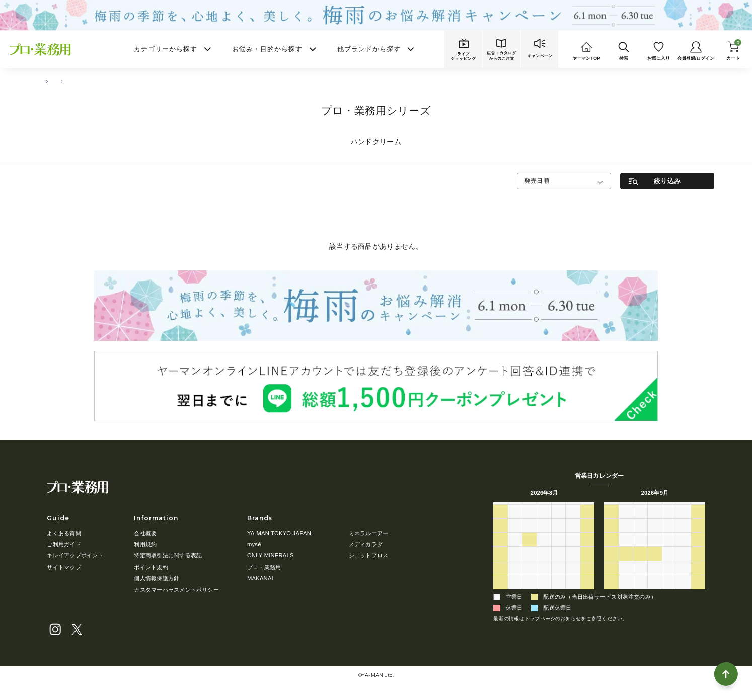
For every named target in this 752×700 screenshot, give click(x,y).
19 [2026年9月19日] (698, 552)
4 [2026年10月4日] (611, 594)
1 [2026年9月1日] (530, 594)
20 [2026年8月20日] (558, 566)
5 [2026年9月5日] (587, 594)
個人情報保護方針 (157, 578)
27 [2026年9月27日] (611, 580)
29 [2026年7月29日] (544, 523)
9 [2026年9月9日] (655, 538)
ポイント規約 (151, 567)
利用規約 (145, 544)
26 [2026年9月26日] (698, 566)
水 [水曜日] (544, 509)
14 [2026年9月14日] (626, 552)
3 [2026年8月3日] (515, 538)
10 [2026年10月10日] (698, 594)
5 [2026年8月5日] (544, 538)
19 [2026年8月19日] (544, 566)
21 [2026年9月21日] (626, 566)
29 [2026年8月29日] (588, 580)
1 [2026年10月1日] (669, 580)
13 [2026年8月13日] (558, 552)
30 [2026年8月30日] (501, 594)
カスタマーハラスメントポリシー (176, 590)
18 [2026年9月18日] (684, 552)
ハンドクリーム (137, 81)
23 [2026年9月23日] (655, 566)
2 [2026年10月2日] (684, 580)
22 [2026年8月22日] (588, 566)
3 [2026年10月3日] (698, 580)
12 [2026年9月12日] (698, 538)
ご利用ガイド (64, 544)
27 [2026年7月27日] (515, 523)
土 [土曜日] (588, 509)
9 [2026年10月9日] (684, 594)
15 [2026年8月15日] (588, 552)
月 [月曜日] (515, 509)
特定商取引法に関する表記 (168, 555)
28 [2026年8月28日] (573, 580)
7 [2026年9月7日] (626, 538)
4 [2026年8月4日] (530, 538)
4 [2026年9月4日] (573, 594)
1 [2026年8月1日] (587, 523)
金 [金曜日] (573, 509)
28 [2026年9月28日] (626, 580)
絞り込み (667, 181)
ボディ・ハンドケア (84, 81)
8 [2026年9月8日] (640, 538)
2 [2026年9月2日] (544, 594)
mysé (254, 544)
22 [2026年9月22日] (641, 566)
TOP (43, 81)
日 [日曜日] (501, 509)
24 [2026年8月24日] (515, 580)
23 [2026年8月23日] (501, 580)
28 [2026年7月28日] (530, 523)
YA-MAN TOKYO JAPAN (279, 533)
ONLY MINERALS (271, 555)
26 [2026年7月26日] (501, 523)
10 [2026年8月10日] (515, 552)
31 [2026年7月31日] (573, 523)
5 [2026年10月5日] (626, 594)
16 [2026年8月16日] (501, 566)
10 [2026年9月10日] (669, 538)
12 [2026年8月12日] (544, 552)
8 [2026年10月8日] (669, 594)
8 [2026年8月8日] (587, 538)
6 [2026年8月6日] (558, 538)
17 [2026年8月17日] (515, 566)
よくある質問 (64, 533)
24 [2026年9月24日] (669, 566)
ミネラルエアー (369, 533)
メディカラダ (366, 544)
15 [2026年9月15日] (641, 552)
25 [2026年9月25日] (684, 566)
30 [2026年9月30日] (655, 580)
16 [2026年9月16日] (655, 552)
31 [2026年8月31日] (515, 594)
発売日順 (537, 181)
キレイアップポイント (75, 555)
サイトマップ (64, 567)
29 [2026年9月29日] (641, 580)
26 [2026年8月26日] (544, 580)
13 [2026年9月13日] (611, 552)
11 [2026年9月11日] (684, 538)
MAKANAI (260, 578)
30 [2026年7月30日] (558, 523)
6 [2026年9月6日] (611, 538)
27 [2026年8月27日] (558, 580)
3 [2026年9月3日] (558, 594)
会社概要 (145, 533)
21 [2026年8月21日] (573, 566)
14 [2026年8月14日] (573, 552)
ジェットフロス (369, 555)
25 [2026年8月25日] (530, 580)
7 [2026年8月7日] (573, 538)
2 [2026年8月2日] (500, 538)
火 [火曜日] (530, 509)
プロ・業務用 (264, 567)
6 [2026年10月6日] (640, 594)
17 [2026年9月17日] (669, 552)
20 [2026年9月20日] (611, 566)
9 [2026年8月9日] (500, 552)
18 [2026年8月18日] (530, 566)
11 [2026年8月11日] (530, 552)
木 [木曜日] (558, 509)
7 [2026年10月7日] (655, 594)
